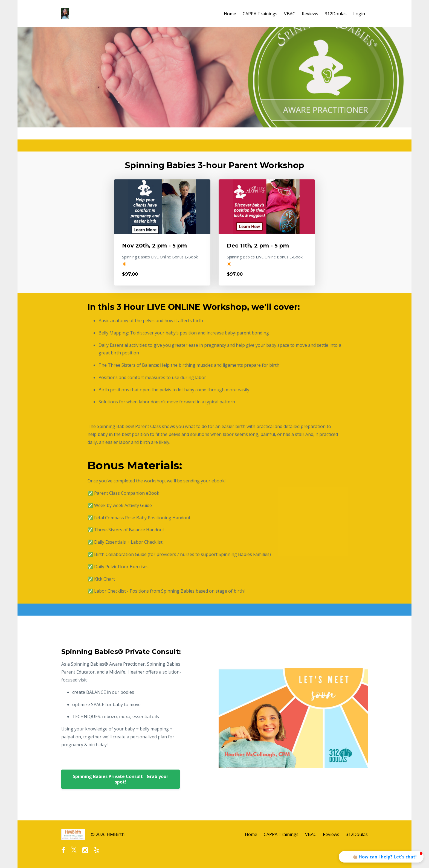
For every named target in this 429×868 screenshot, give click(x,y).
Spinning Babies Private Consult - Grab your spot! (121, 779)
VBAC (290, 14)
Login (359, 14)
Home (230, 14)
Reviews (310, 14)
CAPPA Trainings (260, 14)
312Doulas (336, 14)
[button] (381, 857)
